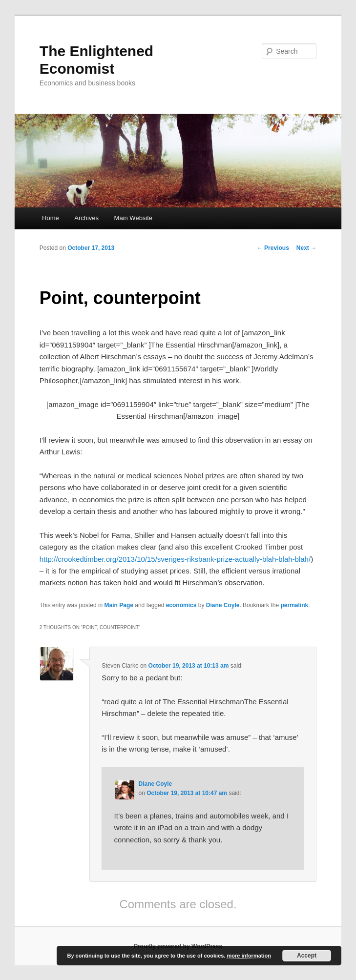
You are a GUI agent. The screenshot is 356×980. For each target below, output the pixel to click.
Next (306, 248)
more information (249, 956)
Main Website (134, 218)
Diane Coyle (223, 605)
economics (181, 605)
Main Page (119, 605)
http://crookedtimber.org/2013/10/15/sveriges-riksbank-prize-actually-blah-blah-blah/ (175, 559)
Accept (307, 956)
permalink (294, 605)
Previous (273, 248)
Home (51, 218)
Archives (86, 218)
